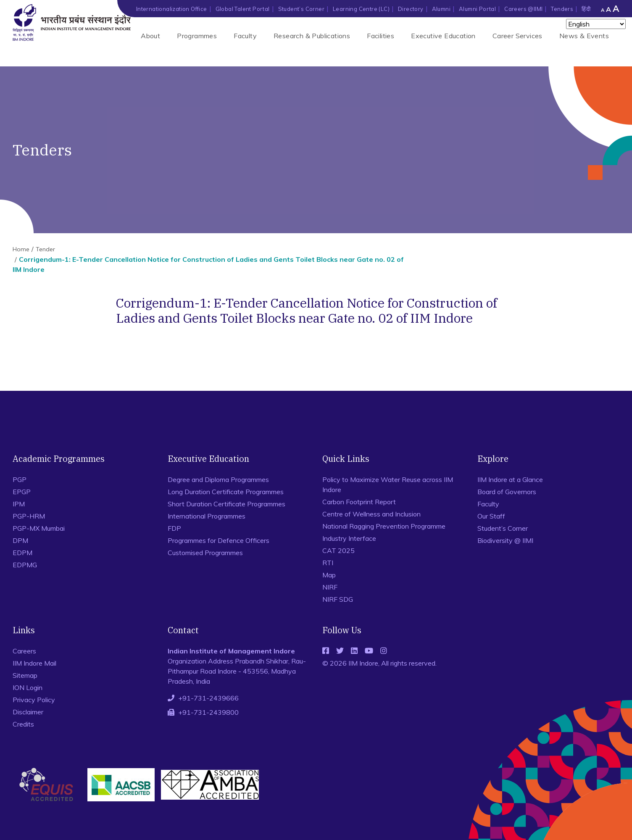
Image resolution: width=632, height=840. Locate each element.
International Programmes (207, 516)
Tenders (562, 9)
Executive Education (443, 36)
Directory (411, 9)
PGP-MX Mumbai (39, 528)
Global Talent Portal (243, 9)
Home (21, 249)
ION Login (28, 687)
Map (329, 575)
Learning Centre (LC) (361, 9)
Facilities (381, 36)
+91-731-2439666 (208, 698)
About (150, 36)
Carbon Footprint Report (359, 502)
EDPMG (25, 565)
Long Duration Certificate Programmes (226, 492)
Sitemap (25, 675)
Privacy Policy (34, 700)
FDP (174, 528)
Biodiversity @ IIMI (505, 540)
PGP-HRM (29, 516)
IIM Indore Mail (34, 663)
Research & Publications (312, 36)
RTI (328, 563)
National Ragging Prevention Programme (384, 526)
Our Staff (491, 516)
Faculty (245, 36)
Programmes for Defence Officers (219, 540)
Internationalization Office (172, 9)
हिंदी (586, 9)
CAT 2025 (338, 550)
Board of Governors (507, 492)
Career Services (517, 36)
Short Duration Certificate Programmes (226, 504)
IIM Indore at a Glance (510, 479)
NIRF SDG (338, 599)
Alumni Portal (477, 9)
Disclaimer (28, 712)
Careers (24, 651)
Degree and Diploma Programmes (218, 479)
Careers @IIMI (523, 9)
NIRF (330, 587)
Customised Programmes (205, 553)
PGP (20, 479)
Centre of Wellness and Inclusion (371, 514)
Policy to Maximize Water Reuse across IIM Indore (388, 485)
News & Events (584, 36)
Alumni (441, 9)
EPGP (22, 492)
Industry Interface (349, 538)
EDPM (22, 553)
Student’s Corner (301, 9)
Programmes (197, 36)
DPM (20, 540)
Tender (45, 249)
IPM (19, 504)
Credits (23, 724)
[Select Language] (596, 24)
